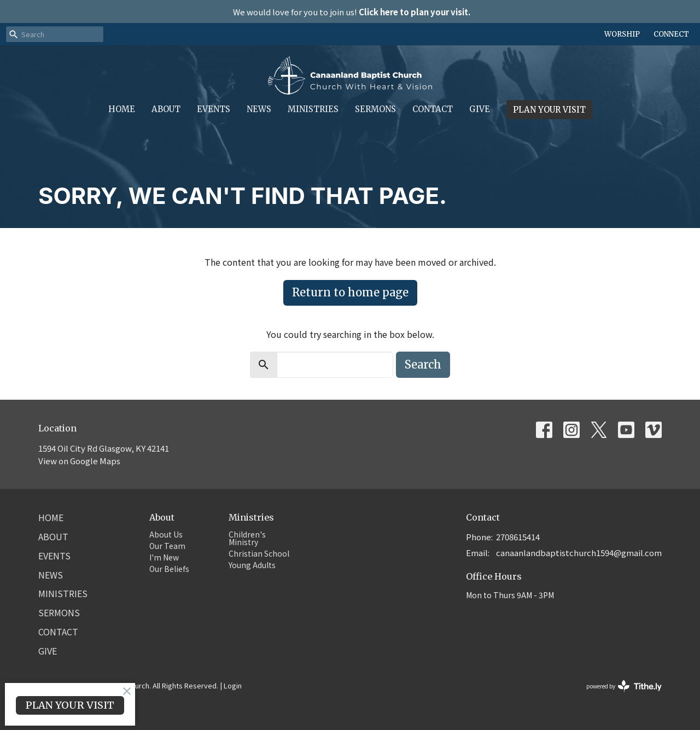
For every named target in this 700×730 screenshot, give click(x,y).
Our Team (167, 546)
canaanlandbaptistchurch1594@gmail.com (579, 553)
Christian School (259, 553)
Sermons (375, 109)
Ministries (313, 109)
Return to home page (350, 292)
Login (233, 685)
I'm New (164, 557)
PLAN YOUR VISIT (549, 110)
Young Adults (252, 565)
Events (214, 109)
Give (480, 109)
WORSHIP (622, 34)
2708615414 (518, 537)
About (166, 109)
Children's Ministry (247, 538)
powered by (624, 686)
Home (122, 109)
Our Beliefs (169, 569)
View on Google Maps (79, 461)
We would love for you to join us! (352, 12)
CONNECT (671, 34)
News (259, 109)
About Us (166, 534)
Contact (433, 109)
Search (423, 364)
